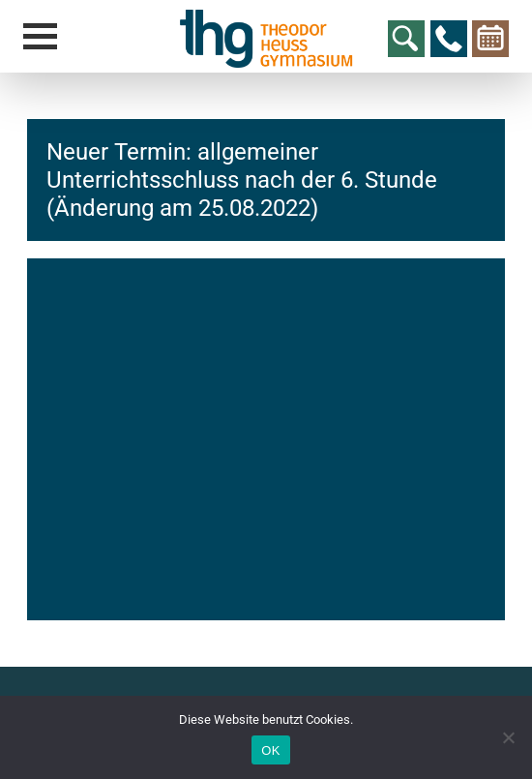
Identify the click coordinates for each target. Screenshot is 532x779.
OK (270, 750)
